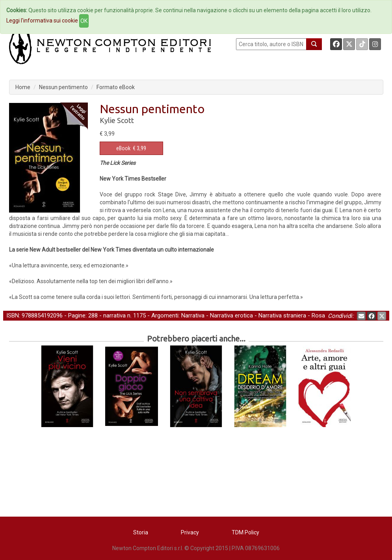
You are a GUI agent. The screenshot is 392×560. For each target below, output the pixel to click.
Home (23, 87)
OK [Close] (84, 21)
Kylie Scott (117, 120)
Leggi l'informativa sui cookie (42, 21)
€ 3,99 (131, 148)
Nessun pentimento (63, 87)
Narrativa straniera (282, 315)
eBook (123, 148)
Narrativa (193, 315)
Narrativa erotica (231, 315)
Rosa (318, 315)
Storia (141, 532)
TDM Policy (245, 532)
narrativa (114, 315)
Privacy (190, 532)
